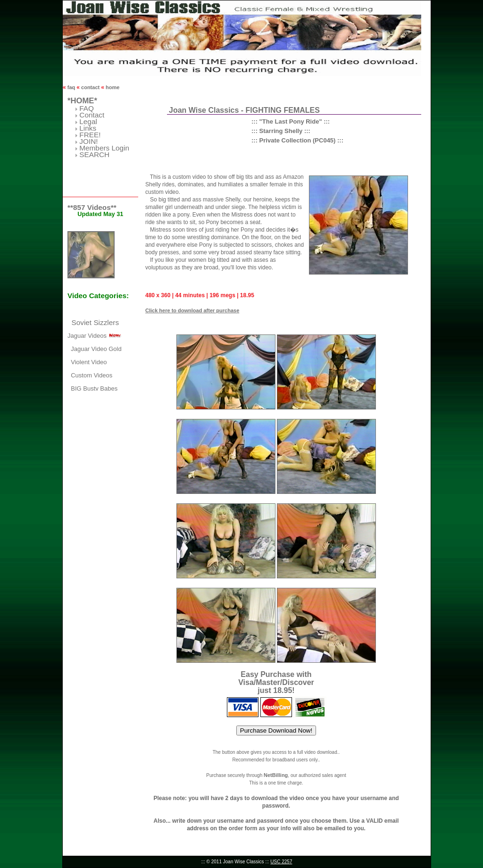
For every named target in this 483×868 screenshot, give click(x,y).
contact (90, 87)
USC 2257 (281, 862)
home (112, 87)
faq (71, 87)
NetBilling (276, 775)
